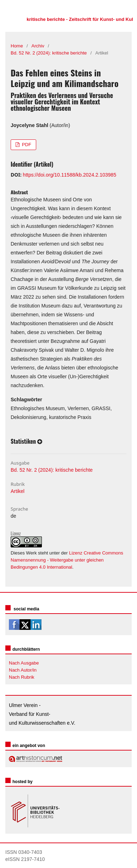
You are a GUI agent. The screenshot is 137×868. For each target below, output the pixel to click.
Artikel (18, 491)
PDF (26, 145)
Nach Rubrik (22, 677)
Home (17, 46)
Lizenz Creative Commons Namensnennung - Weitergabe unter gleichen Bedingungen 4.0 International (67, 560)
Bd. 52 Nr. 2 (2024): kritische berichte (49, 53)
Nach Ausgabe (24, 663)
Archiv (38, 46)
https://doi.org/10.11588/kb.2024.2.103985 (69, 175)
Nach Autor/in (23, 670)
